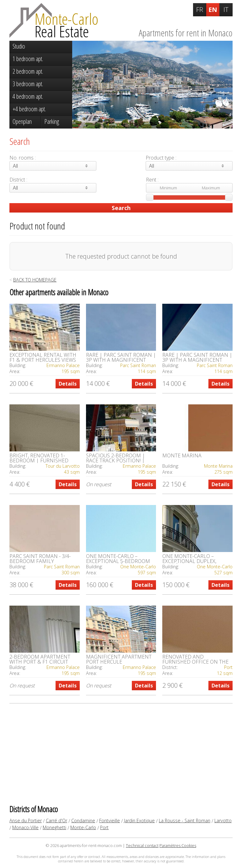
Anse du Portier (26, 821)
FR (200, 10)
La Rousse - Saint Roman (185, 821)
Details (68, 384)
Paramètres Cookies (178, 845)
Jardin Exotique (139, 821)
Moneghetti (54, 827)
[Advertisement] (121, 754)
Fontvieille (110, 821)
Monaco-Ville (25, 827)
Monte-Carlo (83, 827)
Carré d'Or (56, 821)
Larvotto (223, 821)
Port (104, 827)
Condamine (83, 821)
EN (213, 10)
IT (226, 10)
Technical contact (142, 845)
